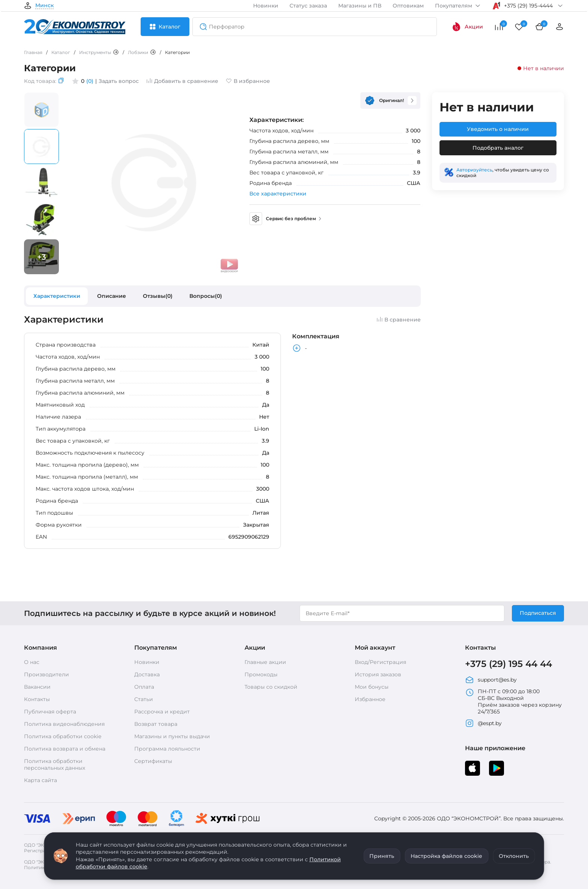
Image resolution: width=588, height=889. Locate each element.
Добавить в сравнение (182, 81)
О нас (32, 662)
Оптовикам (408, 6)
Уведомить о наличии (498, 129)
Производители (46, 674)
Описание (112, 296)
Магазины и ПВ (360, 6)
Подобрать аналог (498, 148)
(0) (90, 81)
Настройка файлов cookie (446, 856)
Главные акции (265, 662)
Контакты (37, 699)
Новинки (266, 6)
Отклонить (514, 856)
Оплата (144, 687)
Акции (467, 27)
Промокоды (261, 674)
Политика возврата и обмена (65, 749)
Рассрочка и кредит (162, 712)
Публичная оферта (50, 712)
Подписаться (538, 613)
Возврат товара (156, 724)
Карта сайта (40, 780)
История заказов (378, 674)
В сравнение (399, 320)
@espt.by (483, 723)
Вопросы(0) (206, 296)
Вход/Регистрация (380, 662)
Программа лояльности (167, 749)
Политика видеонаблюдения (64, 724)
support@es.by (491, 680)
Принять (382, 856)
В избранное (248, 81)
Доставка (147, 674)
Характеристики (57, 296)
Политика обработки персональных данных (55, 764)
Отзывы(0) (158, 296)
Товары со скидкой (271, 687)
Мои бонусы (372, 687)
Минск (44, 6)
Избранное (370, 699)
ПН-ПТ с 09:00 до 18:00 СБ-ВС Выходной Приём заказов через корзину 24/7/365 (513, 701)
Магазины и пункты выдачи (172, 736)
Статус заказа (308, 6)
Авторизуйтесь (474, 170)
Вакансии (37, 687)
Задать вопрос (119, 81)
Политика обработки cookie (63, 736)
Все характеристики (278, 194)
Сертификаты (153, 761)
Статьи (144, 699)
